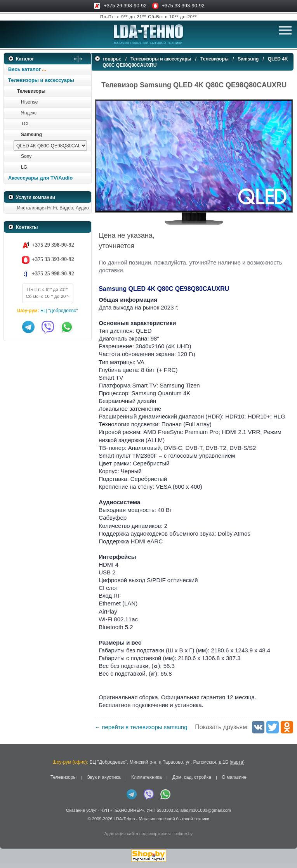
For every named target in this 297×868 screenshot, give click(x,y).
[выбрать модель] (50, 146)
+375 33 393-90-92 (183, 6)
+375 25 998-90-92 (53, 274)
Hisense (29, 102)
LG (24, 167)
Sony (26, 156)
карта (237, 767)
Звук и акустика (104, 782)
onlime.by (183, 838)
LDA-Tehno (124, 824)
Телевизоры (31, 91)
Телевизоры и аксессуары (41, 80)
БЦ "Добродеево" (59, 311)
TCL (25, 124)
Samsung (31, 135)
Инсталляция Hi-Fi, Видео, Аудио (53, 208)
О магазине (234, 782)
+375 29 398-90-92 (125, 6)
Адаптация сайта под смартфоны (138, 838)
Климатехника (147, 782)
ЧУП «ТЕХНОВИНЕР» (122, 815)
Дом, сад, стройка (192, 782)
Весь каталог (24, 69)
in (11, 829)
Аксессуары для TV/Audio (40, 178)
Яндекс (29, 113)
